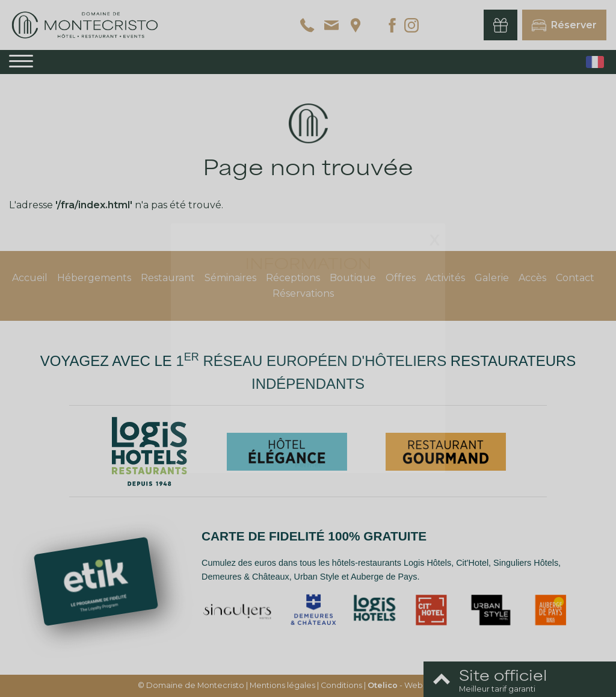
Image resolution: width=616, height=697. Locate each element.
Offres (401, 278)
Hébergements (94, 278)
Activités (445, 278)
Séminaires (230, 278)
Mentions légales (282, 685)
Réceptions (293, 278)
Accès (532, 278)
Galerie (492, 278)
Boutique (353, 278)
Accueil (30, 278)
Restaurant (168, 278)
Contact (575, 278)
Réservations (303, 293)
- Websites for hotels (423, 685)
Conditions (341, 685)
